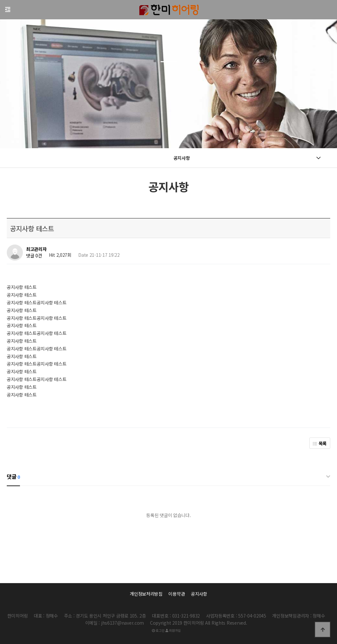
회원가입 (173, 630)
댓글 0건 (34, 256)
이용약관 (177, 594)
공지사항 (199, 594)
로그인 (158, 630)
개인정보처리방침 (146, 594)
